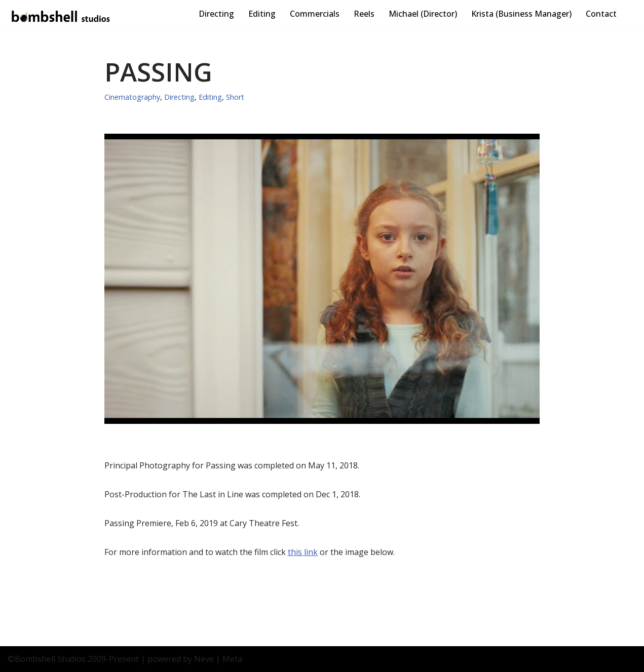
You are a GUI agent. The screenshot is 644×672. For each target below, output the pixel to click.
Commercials (315, 14)
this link (303, 552)
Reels (364, 14)
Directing (216, 14)
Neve (204, 659)
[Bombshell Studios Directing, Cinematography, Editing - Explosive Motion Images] (61, 16)
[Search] (628, 14)
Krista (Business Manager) (521, 14)
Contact (601, 14)
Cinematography (132, 97)
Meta (232, 659)
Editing (262, 14)
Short (235, 97)
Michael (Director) (423, 14)
